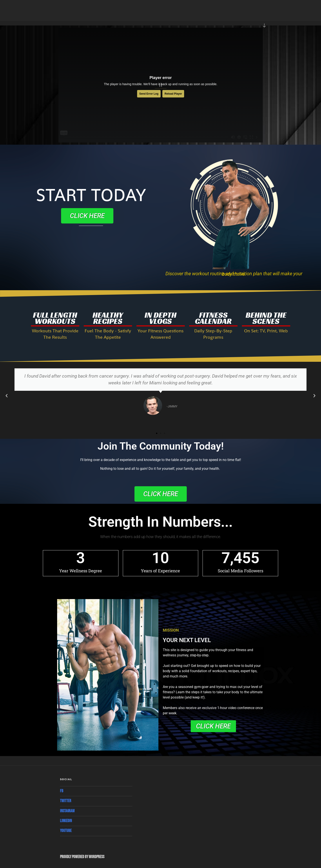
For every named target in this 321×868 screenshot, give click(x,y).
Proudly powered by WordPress (82, 857)
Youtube (66, 831)
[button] (7, 396)
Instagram (67, 811)
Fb (62, 791)
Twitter (66, 801)
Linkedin (66, 821)
